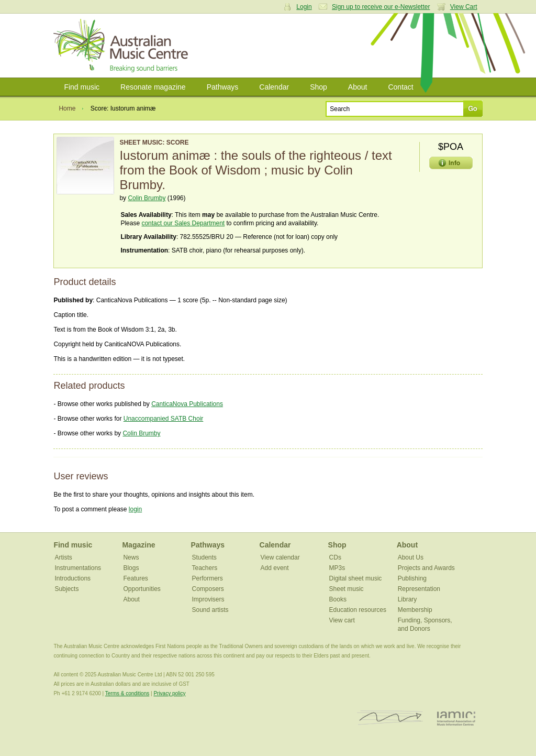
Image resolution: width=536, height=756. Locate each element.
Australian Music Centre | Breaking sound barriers (123, 46)
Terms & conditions (127, 693)
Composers (208, 589)
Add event (275, 568)
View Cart (464, 7)
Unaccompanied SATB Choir (164, 419)
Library (407, 599)
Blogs (131, 568)
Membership (415, 610)
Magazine (138, 545)
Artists (63, 557)
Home (67, 108)
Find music (82, 87)
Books (338, 599)
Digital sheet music (356, 578)
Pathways (223, 87)
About (358, 87)
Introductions (72, 578)
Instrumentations (78, 568)
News (131, 557)
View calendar (280, 557)
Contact (400, 87)
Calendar (274, 87)
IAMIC (456, 718)
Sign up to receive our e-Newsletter (381, 7)
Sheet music (347, 589)
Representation (419, 589)
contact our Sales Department (183, 223)
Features (135, 578)
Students (204, 557)
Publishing (412, 578)
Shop (319, 87)
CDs (335, 557)
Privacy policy (169, 693)
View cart (342, 620)
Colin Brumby (147, 198)
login (135, 509)
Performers (208, 578)
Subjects (66, 589)
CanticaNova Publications (187, 404)
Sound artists (210, 610)
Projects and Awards (426, 568)
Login (304, 7)
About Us (411, 557)
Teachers (205, 568)
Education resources (358, 610)
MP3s (337, 568)
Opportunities (142, 589)
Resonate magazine (153, 87)
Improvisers (208, 599)
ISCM (390, 718)
